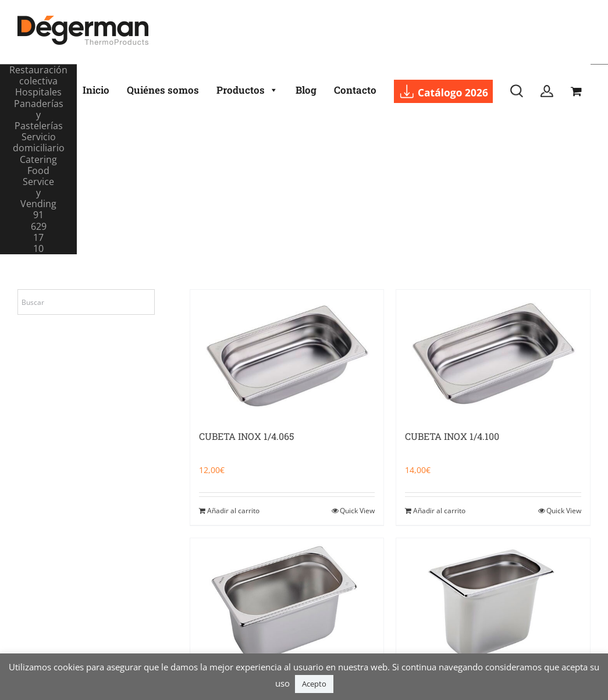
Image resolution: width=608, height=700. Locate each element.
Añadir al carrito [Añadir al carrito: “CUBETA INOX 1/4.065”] (233, 511)
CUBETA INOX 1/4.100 (452, 436)
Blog (306, 90)
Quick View (357, 511)
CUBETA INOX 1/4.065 (246, 436)
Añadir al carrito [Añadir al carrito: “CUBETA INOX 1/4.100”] (439, 511)
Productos (247, 90)
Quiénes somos (163, 90)
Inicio (96, 90)
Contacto (355, 90)
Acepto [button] (314, 684)
